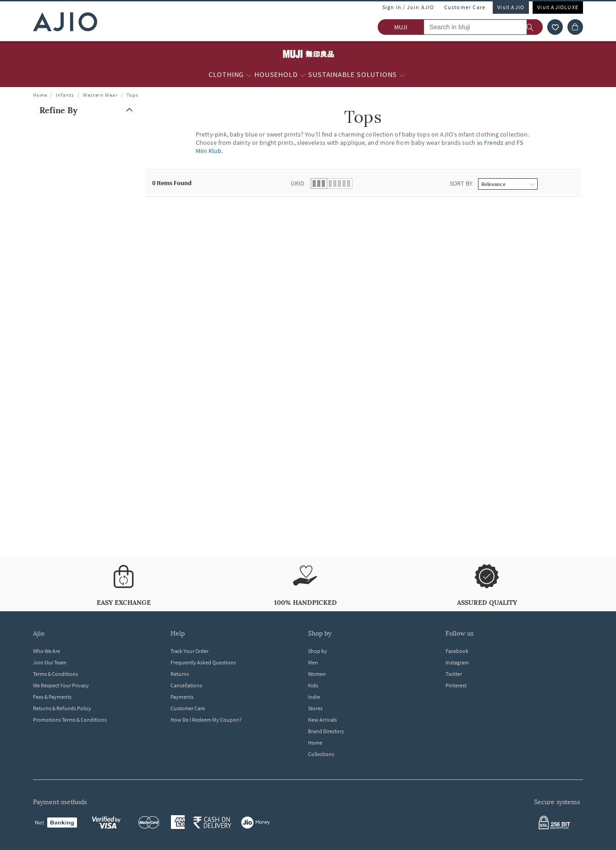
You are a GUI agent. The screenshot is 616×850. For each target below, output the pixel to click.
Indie (314, 697)
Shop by (318, 651)
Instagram (457, 662)
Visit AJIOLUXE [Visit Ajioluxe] (558, 7)
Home (40, 95)
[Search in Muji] (483, 27)
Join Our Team (50, 662)
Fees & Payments (52, 697)
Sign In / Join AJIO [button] (408, 7)
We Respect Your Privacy (61, 685)
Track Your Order (190, 651)
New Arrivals (322, 720)
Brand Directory (326, 731)
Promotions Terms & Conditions (70, 720)
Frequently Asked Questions (203, 662)
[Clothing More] (249, 75)
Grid (297, 183)
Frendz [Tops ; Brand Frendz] (494, 143)
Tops (132, 95)
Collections (321, 754)
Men (313, 662)
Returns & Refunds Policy (62, 708)
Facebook (457, 651)
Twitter (454, 674)
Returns (180, 674)
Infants (65, 95)
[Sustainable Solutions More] (402, 75)
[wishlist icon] (555, 27)
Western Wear (100, 95)
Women (317, 674)
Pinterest (456, 685)
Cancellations (186, 685)
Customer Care (465, 7)
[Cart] (575, 27)
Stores (315, 708)
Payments (182, 697)
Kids (313, 685)
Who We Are (47, 651)
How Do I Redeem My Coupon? (206, 720)
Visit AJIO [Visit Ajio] (511, 7)
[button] (88, 110)
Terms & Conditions (55, 674)
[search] (535, 27)
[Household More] (303, 75)
